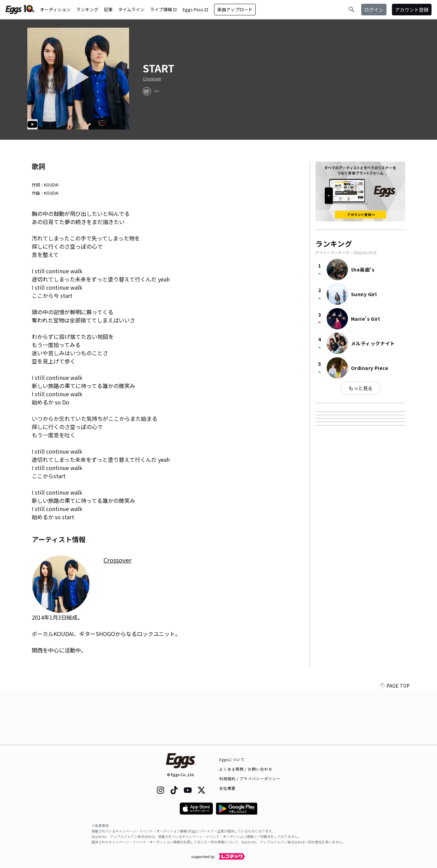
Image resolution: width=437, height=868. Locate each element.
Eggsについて (232, 759)
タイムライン (131, 9)
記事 (108, 9)
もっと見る (361, 388)
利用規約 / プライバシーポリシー (250, 779)
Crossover (152, 79)
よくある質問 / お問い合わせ (246, 769)
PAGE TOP (395, 741)
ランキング (87, 9)
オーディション (55, 9)
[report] (156, 91)
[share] (147, 91)
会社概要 (227, 788)
